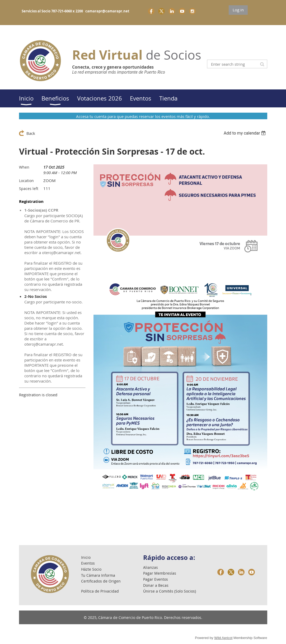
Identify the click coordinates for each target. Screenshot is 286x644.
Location (26, 181)
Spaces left (29, 189)
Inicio (86, 557)
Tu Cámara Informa (98, 575)
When (24, 167)
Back (31, 133)
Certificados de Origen (101, 581)
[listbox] (245, 133)
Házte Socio (91, 569)
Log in (238, 10)
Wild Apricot (223, 638)
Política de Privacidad (100, 591)
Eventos (88, 563)
